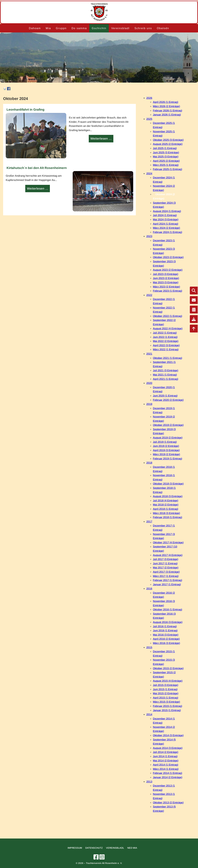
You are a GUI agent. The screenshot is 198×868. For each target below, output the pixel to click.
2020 (149, 383)
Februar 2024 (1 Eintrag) (167, 232)
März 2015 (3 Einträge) (166, 702)
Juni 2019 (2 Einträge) (166, 446)
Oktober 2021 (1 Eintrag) (167, 358)
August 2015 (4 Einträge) (168, 681)
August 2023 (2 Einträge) (168, 270)
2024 (149, 173)
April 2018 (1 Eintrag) (166, 509)
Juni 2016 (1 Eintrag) (165, 630)
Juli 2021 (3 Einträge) (166, 370)
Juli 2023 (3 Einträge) (166, 274)
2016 (149, 589)
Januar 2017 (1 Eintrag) (167, 584)
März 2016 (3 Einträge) (166, 643)
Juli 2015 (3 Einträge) (166, 685)
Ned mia (132, 848)
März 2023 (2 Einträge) (166, 287)
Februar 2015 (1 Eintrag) (167, 706)
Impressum (75, 848)
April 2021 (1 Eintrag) (166, 379)
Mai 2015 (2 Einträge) (166, 693)
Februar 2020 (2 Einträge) (168, 400)
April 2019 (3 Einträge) (166, 450)
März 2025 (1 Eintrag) (166, 165)
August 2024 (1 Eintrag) (167, 211)
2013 (149, 782)
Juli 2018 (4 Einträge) (166, 501)
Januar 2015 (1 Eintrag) (167, 710)
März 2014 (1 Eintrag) (166, 769)
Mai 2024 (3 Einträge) (166, 219)
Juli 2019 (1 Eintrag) (165, 442)
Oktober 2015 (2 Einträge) (168, 668)
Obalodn (163, 28)
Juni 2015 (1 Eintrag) (165, 689)
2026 (149, 98)
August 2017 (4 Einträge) (168, 555)
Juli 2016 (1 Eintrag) (165, 626)
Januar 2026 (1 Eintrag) (167, 115)
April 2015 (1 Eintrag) (166, 698)
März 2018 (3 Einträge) (166, 513)
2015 (149, 647)
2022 (149, 295)
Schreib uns (143, 28)
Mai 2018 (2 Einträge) (166, 505)
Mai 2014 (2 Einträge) (166, 761)
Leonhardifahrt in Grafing (26, 110)
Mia (48, 28)
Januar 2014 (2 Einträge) (168, 777)
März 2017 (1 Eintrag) (166, 576)
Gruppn (61, 28)
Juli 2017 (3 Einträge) (166, 559)
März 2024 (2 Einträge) (166, 228)
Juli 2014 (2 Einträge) (166, 752)
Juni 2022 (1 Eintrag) (165, 337)
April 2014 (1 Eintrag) (166, 765)
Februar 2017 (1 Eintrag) (167, 580)
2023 (149, 236)
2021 (149, 354)
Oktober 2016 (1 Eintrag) (167, 610)
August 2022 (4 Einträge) (168, 328)
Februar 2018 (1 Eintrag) (167, 517)
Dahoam (35, 28)
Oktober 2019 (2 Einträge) (168, 425)
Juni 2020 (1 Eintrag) (165, 396)
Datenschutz (94, 848)
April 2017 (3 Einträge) (166, 572)
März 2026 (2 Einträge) (166, 106)
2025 (149, 119)
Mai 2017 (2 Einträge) (166, 568)
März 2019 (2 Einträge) (166, 454)
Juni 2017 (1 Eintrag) (165, 563)
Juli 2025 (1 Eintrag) (165, 148)
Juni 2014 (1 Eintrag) (165, 756)
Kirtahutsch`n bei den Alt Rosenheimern (37, 168)
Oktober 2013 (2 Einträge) (168, 803)
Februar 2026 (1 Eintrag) (167, 111)
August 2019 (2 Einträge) (168, 438)
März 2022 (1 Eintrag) (166, 349)
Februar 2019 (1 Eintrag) (167, 459)
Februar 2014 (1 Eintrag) (167, 773)
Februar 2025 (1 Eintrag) (167, 169)
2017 (149, 522)
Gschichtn (99, 28)
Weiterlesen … (101, 139)
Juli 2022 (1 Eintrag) (165, 333)
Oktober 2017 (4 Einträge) (168, 542)
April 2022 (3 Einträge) (166, 345)
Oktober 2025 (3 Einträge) (168, 140)
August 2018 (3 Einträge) (168, 496)
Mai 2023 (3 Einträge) (166, 282)
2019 (149, 404)
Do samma (79, 28)
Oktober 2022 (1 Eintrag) (167, 316)
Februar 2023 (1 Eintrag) (167, 291)
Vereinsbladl (120, 28)
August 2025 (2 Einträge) (168, 144)
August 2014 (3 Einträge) (168, 748)
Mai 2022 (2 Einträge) (166, 341)
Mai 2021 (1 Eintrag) (165, 375)
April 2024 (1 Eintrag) (166, 224)
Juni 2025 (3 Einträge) (166, 152)
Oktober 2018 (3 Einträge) (168, 484)
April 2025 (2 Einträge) (166, 161)
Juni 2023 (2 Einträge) (166, 278)
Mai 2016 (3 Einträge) (166, 635)
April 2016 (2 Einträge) (166, 639)
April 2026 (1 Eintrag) (166, 102)
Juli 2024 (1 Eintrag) (165, 215)
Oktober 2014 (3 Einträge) (168, 735)
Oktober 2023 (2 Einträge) (168, 257)
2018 (149, 463)
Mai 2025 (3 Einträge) (166, 157)
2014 (149, 714)
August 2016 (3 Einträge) (168, 622)
